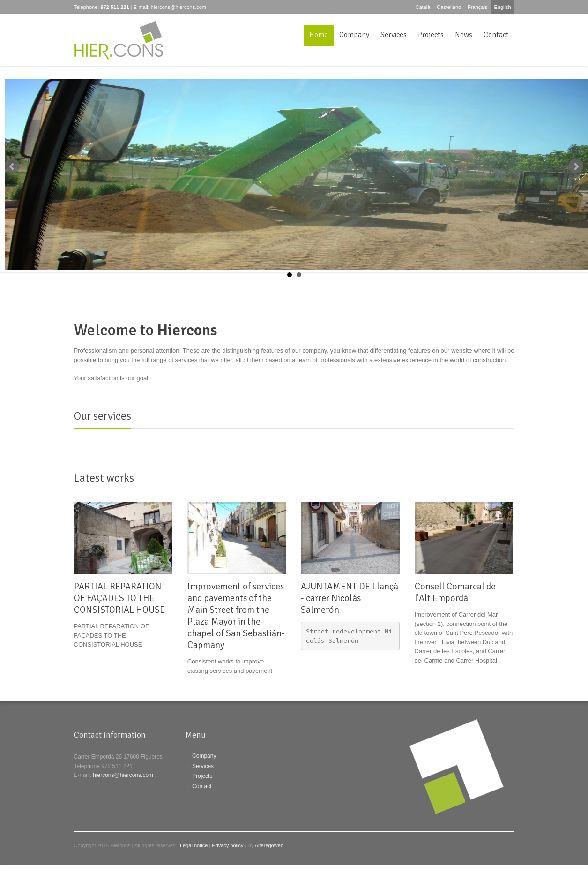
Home (319, 35)
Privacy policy (227, 845)
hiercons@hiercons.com (179, 7)
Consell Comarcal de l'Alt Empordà (455, 592)
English (502, 7)
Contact (496, 35)
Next (576, 166)
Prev (12, 166)
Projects (431, 35)
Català (423, 7)
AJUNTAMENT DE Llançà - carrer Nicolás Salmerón (350, 598)
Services (394, 35)
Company (354, 35)
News (464, 35)
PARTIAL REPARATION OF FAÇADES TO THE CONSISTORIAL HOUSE (119, 598)
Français (477, 7)
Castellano (449, 7)
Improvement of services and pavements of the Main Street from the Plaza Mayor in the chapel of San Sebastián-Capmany (236, 616)
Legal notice (194, 845)
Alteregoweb (269, 845)
